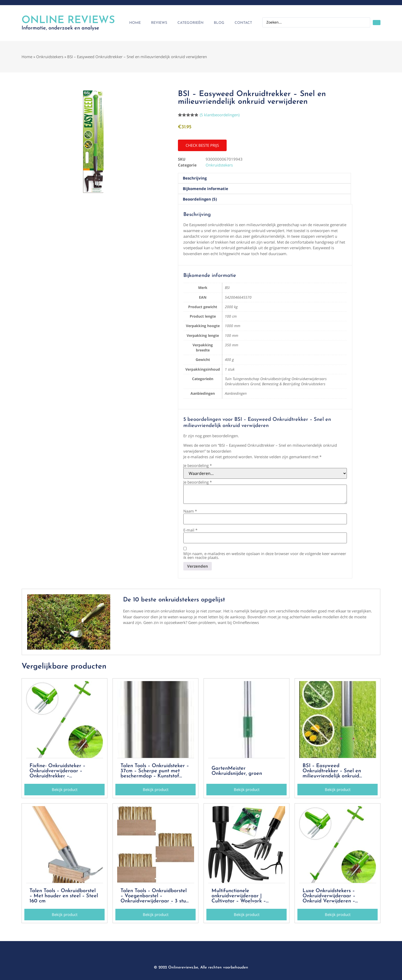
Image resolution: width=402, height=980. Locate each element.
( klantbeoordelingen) (220, 115)
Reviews (159, 23)
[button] (202, 145)
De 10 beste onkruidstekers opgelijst (174, 600)
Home (135, 23)
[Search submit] (377, 23)
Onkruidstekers (50, 57)
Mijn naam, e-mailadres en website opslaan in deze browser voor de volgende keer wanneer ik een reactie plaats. (265, 556)
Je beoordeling (198, 466)
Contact (243, 23)
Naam (190, 511)
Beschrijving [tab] (195, 178)
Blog (219, 23)
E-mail (190, 530)
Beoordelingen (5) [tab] (200, 199)
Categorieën (190, 23)
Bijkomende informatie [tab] (205, 189)
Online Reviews (68, 20)
